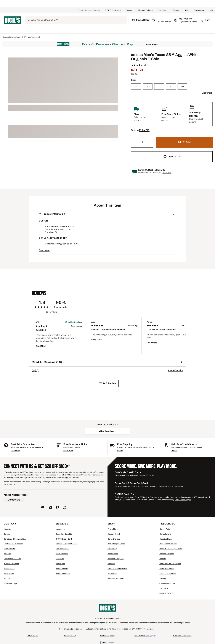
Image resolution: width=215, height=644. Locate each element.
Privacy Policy (70, 636)
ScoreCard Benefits (64, 534)
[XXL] (182, 87)
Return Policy (165, 529)
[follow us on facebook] (57, 508)
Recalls (163, 559)
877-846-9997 (138, 629)
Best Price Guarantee (168, 544)
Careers (7, 534)
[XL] (171, 87)
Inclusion (7, 554)
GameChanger (114, 539)
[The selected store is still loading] (141, 20)
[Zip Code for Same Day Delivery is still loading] (162, 20)
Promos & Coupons (116, 559)
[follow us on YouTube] (43, 508)
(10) (148, 65)
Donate (174, 451)
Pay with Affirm (62, 569)
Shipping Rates (166, 539)
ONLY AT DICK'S (166, 593)
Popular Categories (116, 579)
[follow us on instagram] (65, 508)
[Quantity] (142, 142)
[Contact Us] (14, 500)
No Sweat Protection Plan (170, 564)
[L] (159, 87)
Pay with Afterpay (63, 574)
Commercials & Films (12, 559)
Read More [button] (44, 250)
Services (130, 10)
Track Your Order (62, 549)
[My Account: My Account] (186, 20)
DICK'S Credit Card (113, 10)
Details (120, 451)
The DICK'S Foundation (13, 544)
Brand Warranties (167, 569)
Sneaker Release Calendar (89, 10)
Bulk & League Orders (116, 544)
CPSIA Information (167, 583)
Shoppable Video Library (118, 569)
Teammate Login (10, 583)
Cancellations (165, 534)
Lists (187, 10)
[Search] (79, 20)
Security (163, 579)
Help (211, 10)
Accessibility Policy (107, 636)
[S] (136, 87)
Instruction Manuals (168, 574)
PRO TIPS (164, 588)
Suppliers (8, 579)
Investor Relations (11, 564)
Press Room (9, 574)
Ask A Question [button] (176, 370)
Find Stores (162, 10)
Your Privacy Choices (143, 636)
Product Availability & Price (171, 549)
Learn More (152, 44)
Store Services (62, 554)
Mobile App (60, 564)
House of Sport (114, 534)
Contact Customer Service (67, 544)
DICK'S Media (9, 549)
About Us (7, 529)
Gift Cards (176, 10)
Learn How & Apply (183, 500)
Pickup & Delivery (145, 10)
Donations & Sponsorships (15, 539)
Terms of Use (33, 636)
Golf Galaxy (112, 549)
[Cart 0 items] (205, 20)
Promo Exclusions (167, 554)
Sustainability (9, 569)
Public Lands (113, 554)
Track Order (199, 10)
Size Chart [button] (207, 93)
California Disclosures (182, 636)
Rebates (111, 564)
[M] (148, 87)
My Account (60, 529)
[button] (144, 130)
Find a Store (113, 529)
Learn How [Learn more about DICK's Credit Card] (167, 173)
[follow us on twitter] (50, 508)
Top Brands (112, 574)
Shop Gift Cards (147, 475)
